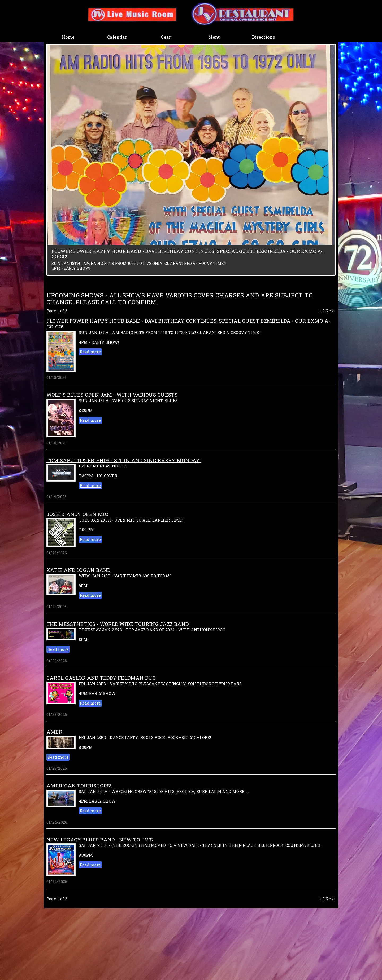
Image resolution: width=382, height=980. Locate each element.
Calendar (117, 37)
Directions (264, 37)
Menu (215, 37)
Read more (90, 352)
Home (68, 37)
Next (330, 311)
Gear (166, 37)
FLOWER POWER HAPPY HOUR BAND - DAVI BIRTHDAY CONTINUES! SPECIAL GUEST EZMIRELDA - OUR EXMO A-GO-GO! (187, 254)
